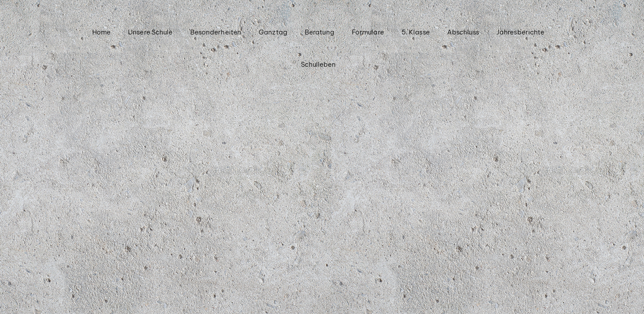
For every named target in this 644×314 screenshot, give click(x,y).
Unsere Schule (150, 32)
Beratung (320, 32)
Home (101, 32)
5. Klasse (416, 32)
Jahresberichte (520, 32)
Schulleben (319, 64)
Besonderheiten (216, 32)
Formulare (368, 32)
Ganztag (273, 32)
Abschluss (463, 32)
